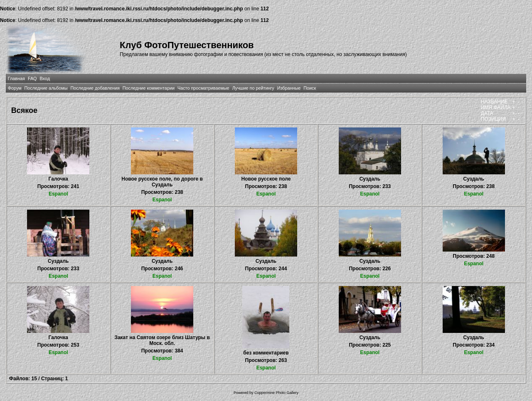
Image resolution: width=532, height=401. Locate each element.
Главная (16, 78)
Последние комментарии (149, 88)
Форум (15, 88)
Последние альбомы (46, 88)
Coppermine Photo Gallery (276, 393)
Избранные (289, 88)
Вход (45, 78)
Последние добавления (95, 88)
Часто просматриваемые (203, 88)
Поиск (310, 88)
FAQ (32, 78)
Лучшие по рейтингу (253, 88)
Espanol (58, 194)
